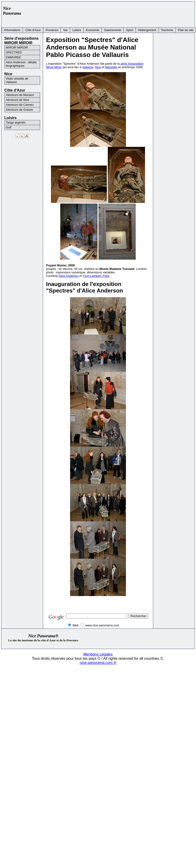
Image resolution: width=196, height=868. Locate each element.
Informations (12, 30)
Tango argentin (16, 122)
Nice (98, 67)
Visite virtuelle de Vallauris (17, 80)
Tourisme (167, 30)
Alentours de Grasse (19, 110)
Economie (93, 30)
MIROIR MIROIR (17, 48)
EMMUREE (13, 57)
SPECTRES (14, 52)
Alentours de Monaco (20, 95)
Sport (130, 30)
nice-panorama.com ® (98, 663)
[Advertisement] (108, 13)
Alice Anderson (69, 276)
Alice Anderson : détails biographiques (21, 64)
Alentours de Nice (18, 100)
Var (65, 30)
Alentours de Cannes (20, 105)
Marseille (111, 67)
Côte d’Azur (33, 30)
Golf (8, 127)
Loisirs (77, 30)
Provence (52, 30)
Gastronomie (113, 30)
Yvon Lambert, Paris (96, 276)
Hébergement (147, 30)
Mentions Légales (98, 654)
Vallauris (88, 67)
